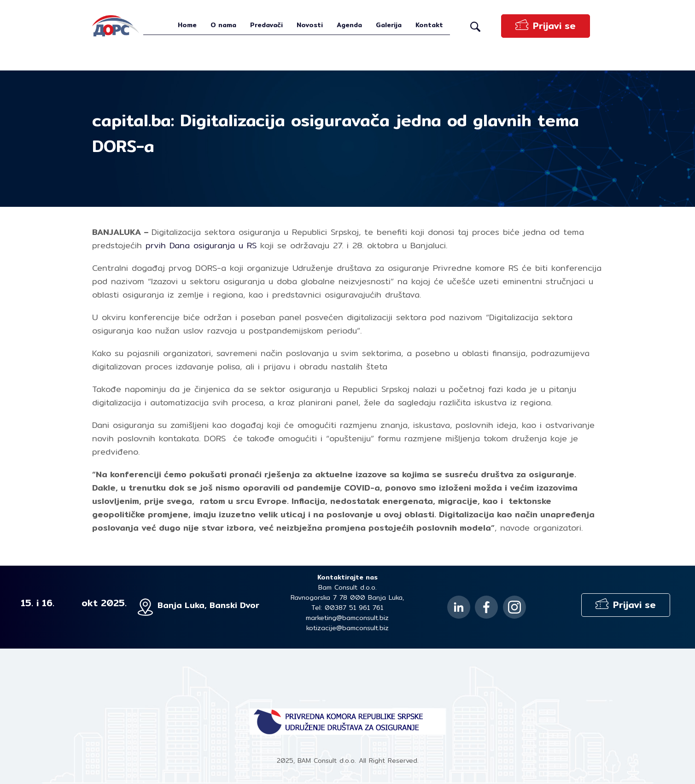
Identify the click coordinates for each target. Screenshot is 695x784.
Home (187, 25)
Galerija (389, 25)
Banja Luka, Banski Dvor (208, 605)
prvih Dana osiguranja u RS (201, 245)
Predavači (266, 25)
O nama (223, 25)
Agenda (349, 25)
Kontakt (429, 25)
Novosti (310, 25)
